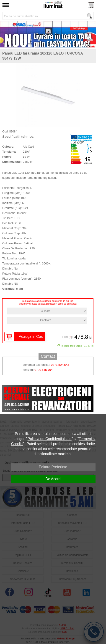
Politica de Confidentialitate (50, 439)
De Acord (53, 479)
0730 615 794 (44, 370)
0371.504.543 (60, 365)
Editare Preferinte (53, 467)
